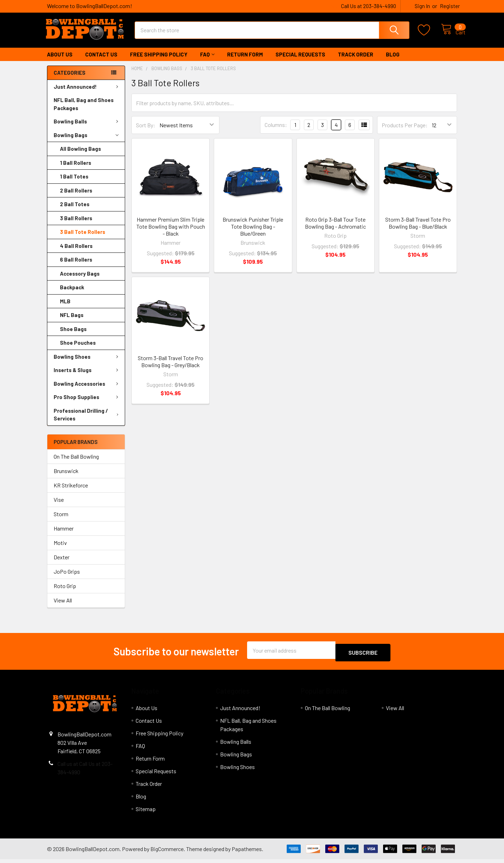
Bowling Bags (86, 141)
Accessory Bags (80, 280)
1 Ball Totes (74, 183)
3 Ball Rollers (76, 224)
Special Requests (300, 61)
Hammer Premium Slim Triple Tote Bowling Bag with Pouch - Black (171, 233)
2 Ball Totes (75, 210)
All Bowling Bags (80, 155)
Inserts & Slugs (87, 376)
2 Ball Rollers (76, 197)
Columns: (276, 131)
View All (63, 606)
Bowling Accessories (87, 390)
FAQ (207, 61)
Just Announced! (87, 93)
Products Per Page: (405, 131)
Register (450, 6)
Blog (393, 61)
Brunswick (66, 477)
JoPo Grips (67, 578)
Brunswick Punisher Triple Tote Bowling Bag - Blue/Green (253, 233)
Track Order (356, 61)
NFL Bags (72, 321)
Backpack (72, 294)
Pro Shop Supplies (87, 403)
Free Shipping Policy (159, 61)
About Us (60, 61)
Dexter (62, 563)
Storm (61, 520)
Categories (70, 79)
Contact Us (101, 61)
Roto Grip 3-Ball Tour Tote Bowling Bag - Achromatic (335, 229)
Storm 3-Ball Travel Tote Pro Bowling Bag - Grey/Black (171, 368)
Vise (59, 506)
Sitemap (146, 813)
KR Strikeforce (71, 491)
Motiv (60, 549)
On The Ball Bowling (76, 463)
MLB (65, 308)
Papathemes (247, 853)
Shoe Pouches (78, 349)
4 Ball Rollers (76, 252)
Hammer (64, 535)
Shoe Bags (73, 335)
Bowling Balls (87, 128)
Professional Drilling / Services (87, 421)
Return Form (245, 61)
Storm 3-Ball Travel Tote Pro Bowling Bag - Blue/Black (418, 229)
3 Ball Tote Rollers (83, 238)
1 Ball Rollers (76, 169)
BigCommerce (167, 853)
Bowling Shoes (87, 363)
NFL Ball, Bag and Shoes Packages (84, 110)
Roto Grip (65, 592)
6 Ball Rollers (76, 266)
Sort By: (146, 131)
